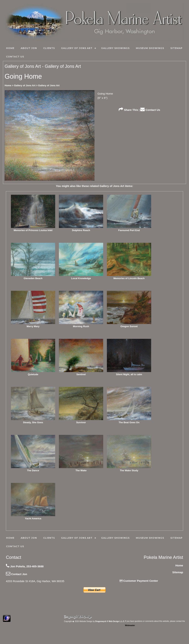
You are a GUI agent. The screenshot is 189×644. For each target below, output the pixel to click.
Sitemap (178, 572)
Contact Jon (17, 574)
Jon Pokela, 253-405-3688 (25, 566)
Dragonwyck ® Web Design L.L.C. (110, 621)
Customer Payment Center (139, 581)
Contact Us (150, 110)
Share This (128, 110)
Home (179, 565)
